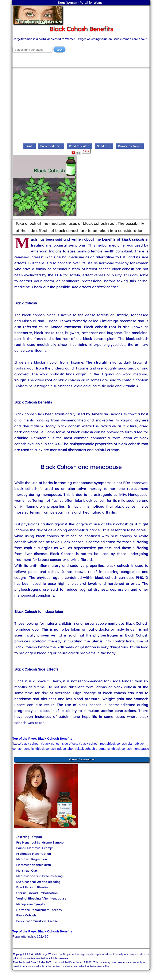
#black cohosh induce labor (55, 749)
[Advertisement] (81, 106)
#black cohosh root (92, 744)
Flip (76, 153)
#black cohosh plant (120, 744)
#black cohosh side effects (60, 744)
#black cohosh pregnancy (93, 749)
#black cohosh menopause (130, 749)
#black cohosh (30, 744)
